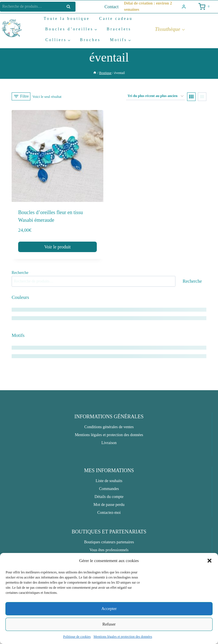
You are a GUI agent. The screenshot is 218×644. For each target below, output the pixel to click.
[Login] (184, 7)
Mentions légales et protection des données (123, 637)
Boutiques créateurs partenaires (109, 542)
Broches (90, 40)
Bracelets (119, 29)
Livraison (109, 443)
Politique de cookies (77, 637)
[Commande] (155, 96)
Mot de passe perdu (109, 505)
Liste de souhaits (109, 481)
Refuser (109, 624)
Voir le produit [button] (57, 247)
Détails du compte (109, 497)
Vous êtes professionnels (109, 550)
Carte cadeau (116, 19)
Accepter (109, 609)
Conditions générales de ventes (109, 427)
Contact (112, 7)
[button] (209, 561)
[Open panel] (21, 96)
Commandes (109, 489)
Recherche (70, 7)
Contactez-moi (109, 513)
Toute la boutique (67, 19)
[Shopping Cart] (204, 7)
